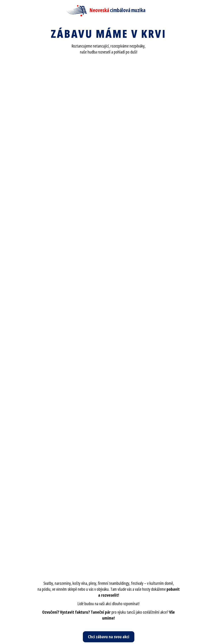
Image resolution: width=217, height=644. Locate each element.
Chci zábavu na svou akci (109, 637)
